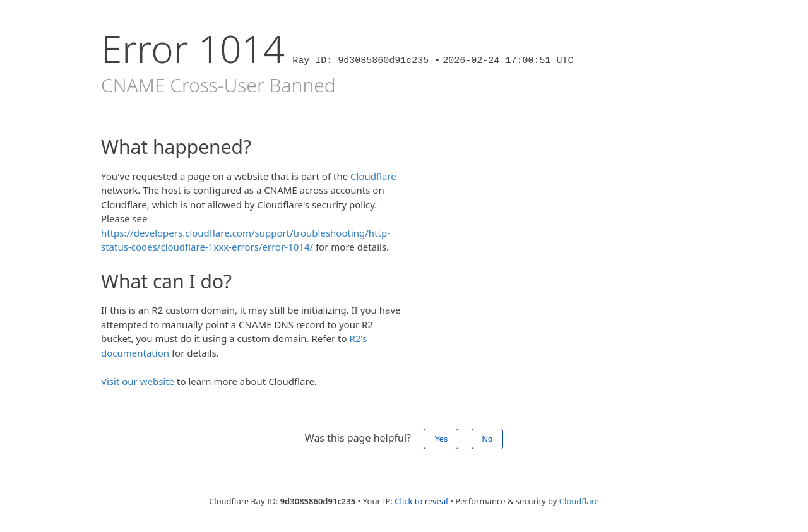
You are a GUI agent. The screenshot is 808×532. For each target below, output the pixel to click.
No (488, 439)
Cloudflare (373, 176)
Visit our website (138, 381)
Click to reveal (421, 501)
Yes (441, 439)
